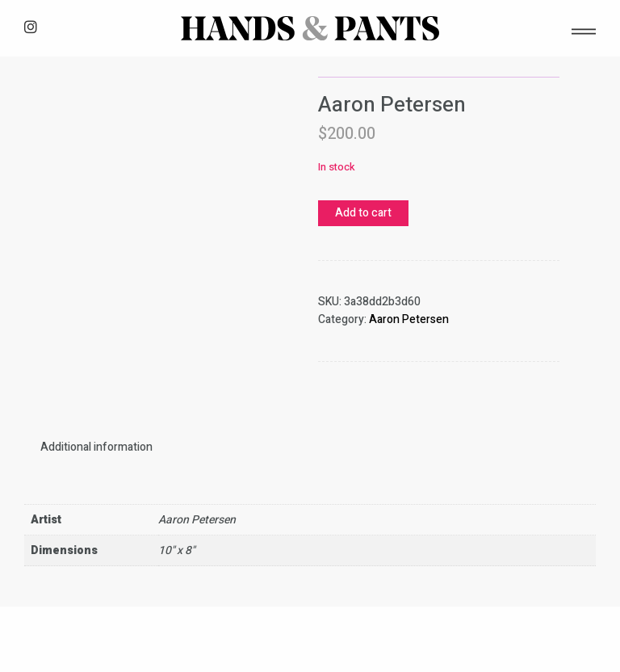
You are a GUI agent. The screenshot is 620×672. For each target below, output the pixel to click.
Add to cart (363, 213)
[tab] (96, 447)
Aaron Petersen (409, 319)
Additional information (96, 447)
